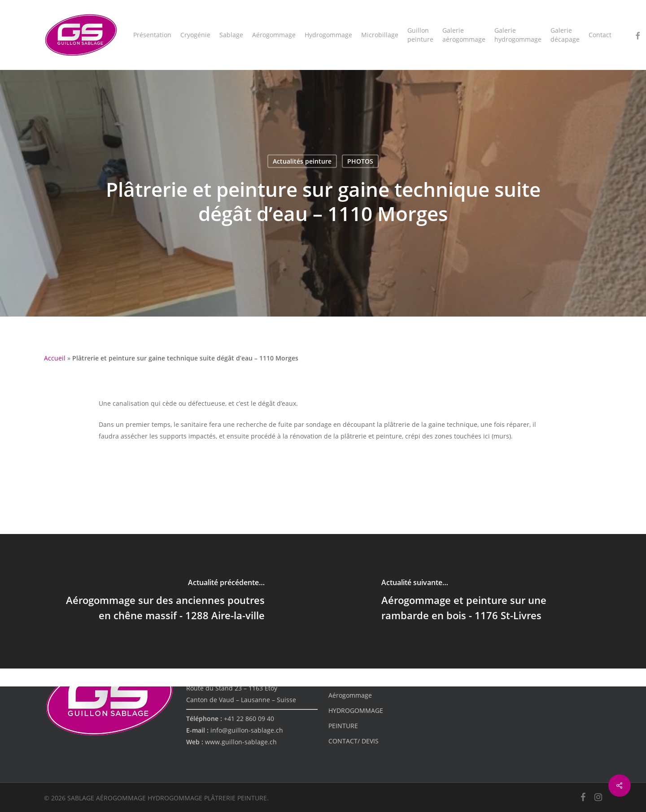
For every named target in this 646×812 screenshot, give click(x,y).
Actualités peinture (302, 161)
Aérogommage (350, 695)
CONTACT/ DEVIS (354, 741)
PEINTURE (343, 726)
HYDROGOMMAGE (356, 710)
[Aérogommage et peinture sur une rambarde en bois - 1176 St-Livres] (484, 601)
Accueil (55, 358)
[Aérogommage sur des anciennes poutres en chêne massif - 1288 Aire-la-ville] (161, 601)
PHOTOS (360, 161)
